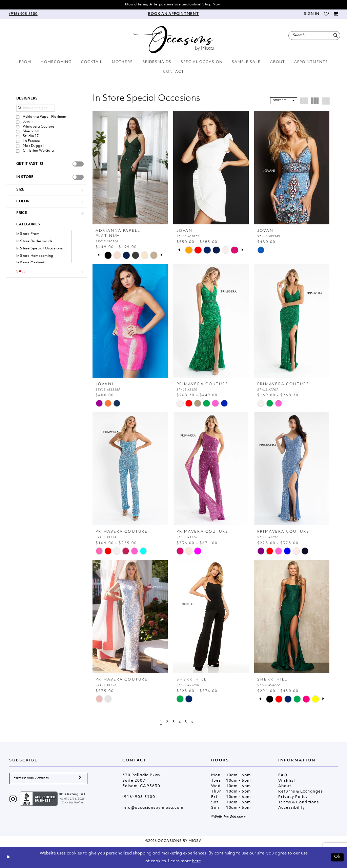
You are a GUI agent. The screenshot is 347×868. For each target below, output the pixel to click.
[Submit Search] (336, 36)
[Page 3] (173, 722)
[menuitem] (23, 14)
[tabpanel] (108, 255)
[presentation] (78, 164)
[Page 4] (180, 722)
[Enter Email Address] (48, 778)
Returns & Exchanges (301, 792)
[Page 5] (186, 722)
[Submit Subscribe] (80, 778)
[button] (311, 14)
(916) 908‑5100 (139, 797)
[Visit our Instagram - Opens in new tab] (13, 800)
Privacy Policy (293, 797)
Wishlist (287, 781)
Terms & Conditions (299, 803)
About (285, 786)
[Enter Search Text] (314, 36)
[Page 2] (167, 722)
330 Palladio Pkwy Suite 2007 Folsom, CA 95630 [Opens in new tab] (141, 781)
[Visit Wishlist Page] (327, 14)
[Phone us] (23, 14)
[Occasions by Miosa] (174, 40)
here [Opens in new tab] (197, 861)
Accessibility (291, 808)
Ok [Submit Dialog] (338, 857)
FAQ (283, 775)
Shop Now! (212, 5)
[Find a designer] (36, 108)
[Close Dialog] (8, 858)
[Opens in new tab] (54, 799)
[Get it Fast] (42, 164)
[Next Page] (192, 722)
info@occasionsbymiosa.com (153, 808)
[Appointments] (174, 14)
